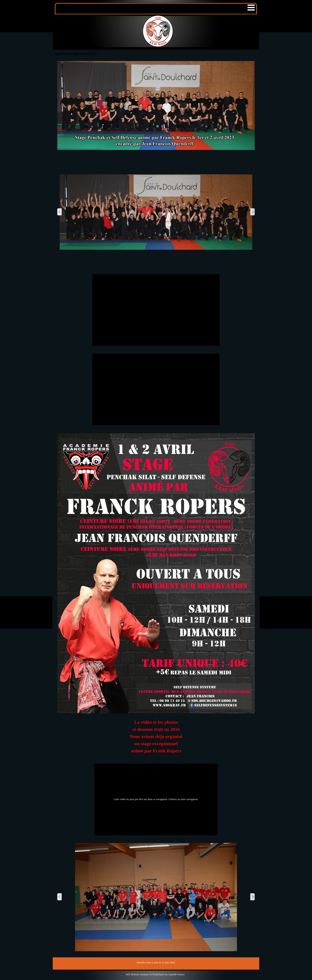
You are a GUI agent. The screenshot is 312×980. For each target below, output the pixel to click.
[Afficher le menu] (251, 8)
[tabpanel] (156, 738)
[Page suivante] (252, 212)
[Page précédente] (60, 212)
